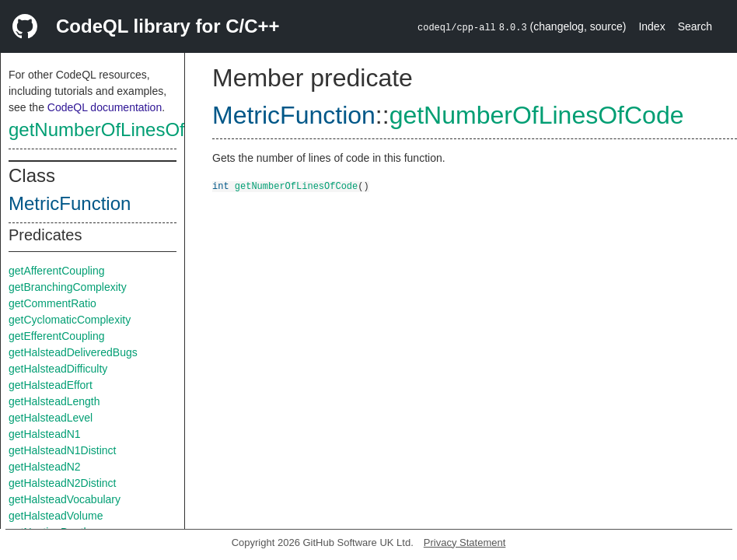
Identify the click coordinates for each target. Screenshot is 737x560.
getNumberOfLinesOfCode (119, 129)
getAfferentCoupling (57, 271)
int (221, 185)
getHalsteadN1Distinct (63, 450)
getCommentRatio (52, 303)
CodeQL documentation (105, 107)
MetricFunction (70, 203)
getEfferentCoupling (57, 336)
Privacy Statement (465, 542)
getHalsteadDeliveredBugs (73, 352)
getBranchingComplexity (68, 287)
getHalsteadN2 (45, 467)
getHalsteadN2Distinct (63, 483)
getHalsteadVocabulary (65, 499)
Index (651, 26)
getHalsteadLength (54, 401)
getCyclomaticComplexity (70, 320)
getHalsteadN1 (45, 434)
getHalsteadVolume (56, 516)
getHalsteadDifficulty (58, 369)
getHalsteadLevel (51, 418)
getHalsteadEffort (51, 385)
